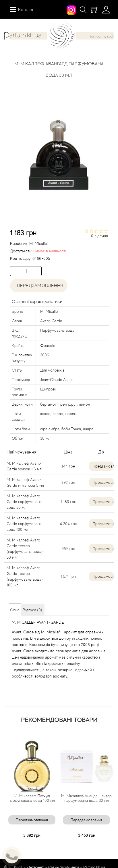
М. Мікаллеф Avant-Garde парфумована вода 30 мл (24, 502)
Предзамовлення (103, 466)
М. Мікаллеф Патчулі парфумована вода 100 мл (34, 798)
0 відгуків (99, 236)
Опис (15, 610)
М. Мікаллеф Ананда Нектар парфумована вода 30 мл (89, 798)
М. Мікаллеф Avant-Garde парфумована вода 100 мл (24, 524)
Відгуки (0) (32, 610)
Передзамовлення (39, 286)
